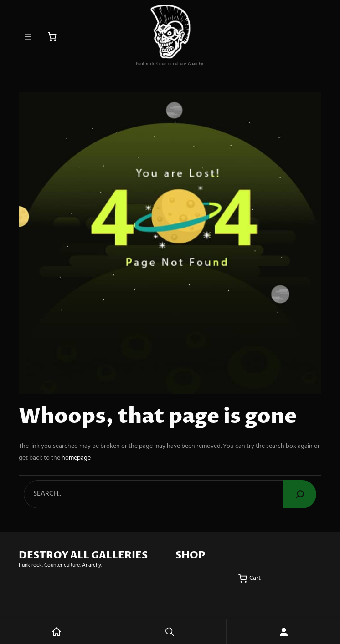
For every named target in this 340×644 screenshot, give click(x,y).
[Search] (300, 494)
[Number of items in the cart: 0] (52, 37)
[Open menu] (28, 37)
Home (57, 631)
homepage (76, 458)
